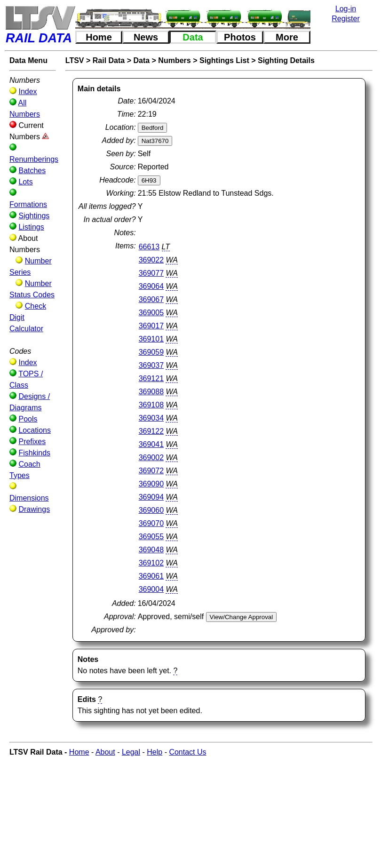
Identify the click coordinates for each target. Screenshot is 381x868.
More (287, 37)
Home (99, 37)
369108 (151, 405)
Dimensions (29, 498)
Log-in (346, 9)
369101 (151, 339)
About (105, 752)
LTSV (75, 60)
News (146, 37)
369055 (151, 537)
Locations (35, 430)
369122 (151, 431)
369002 (151, 458)
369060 (151, 510)
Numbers (174, 60)
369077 (151, 273)
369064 (151, 286)
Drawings (34, 509)
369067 (151, 299)
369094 (151, 497)
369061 (151, 576)
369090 (151, 484)
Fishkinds (34, 453)
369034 (151, 418)
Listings (31, 227)
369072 (151, 471)
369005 (151, 313)
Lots (25, 182)
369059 (151, 352)
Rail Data (109, 60)
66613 (149, 247)
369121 (151, 378)
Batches (32, 171)
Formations (28, 204)
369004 (151, 589)
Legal (131, 752)
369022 (151, 260)
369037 (151, 365)
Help (155, 752)
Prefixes (32, 442)
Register (346, 19)
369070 (151, 523)
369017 (151, 326)
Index (28, 92)
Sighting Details (286, 60)
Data (193, 37)
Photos (240, 37)
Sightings (34, 216)
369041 (151, 444)
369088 (151, 392)
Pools (28, 419)
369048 (151, 550)
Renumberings (34, 159)
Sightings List (224, 60)
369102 (151, 563)
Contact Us (187, 752)
